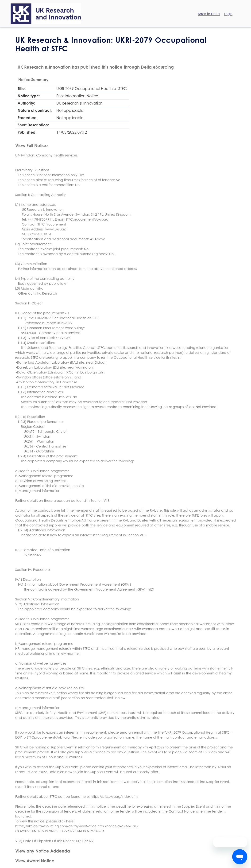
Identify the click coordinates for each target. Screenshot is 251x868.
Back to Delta (209, 14)
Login (228, 14)
